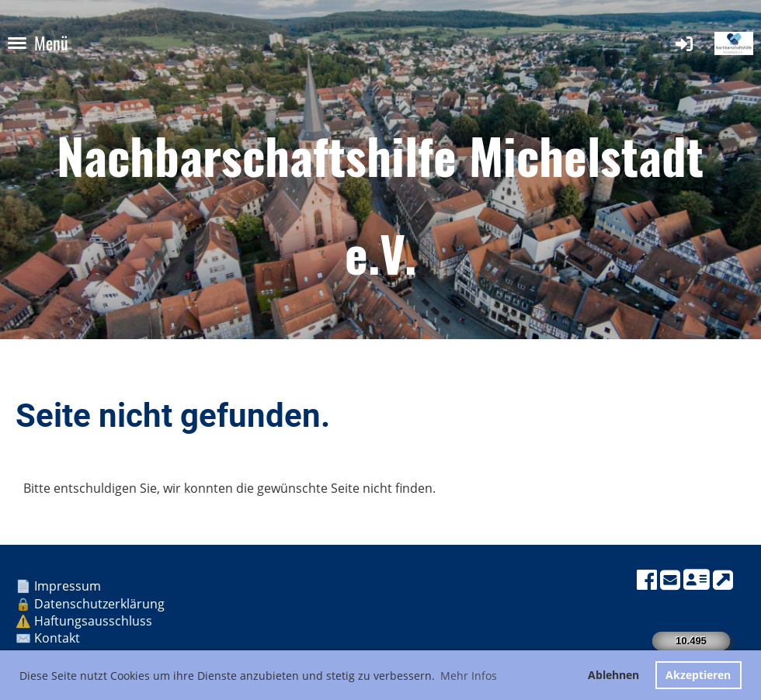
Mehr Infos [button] (469, 676)
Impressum (69, 586)
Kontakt (59, 638)
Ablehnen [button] (613, 675)
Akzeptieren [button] (698, 675)
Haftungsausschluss (95, 621)
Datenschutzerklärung (99, 604)
